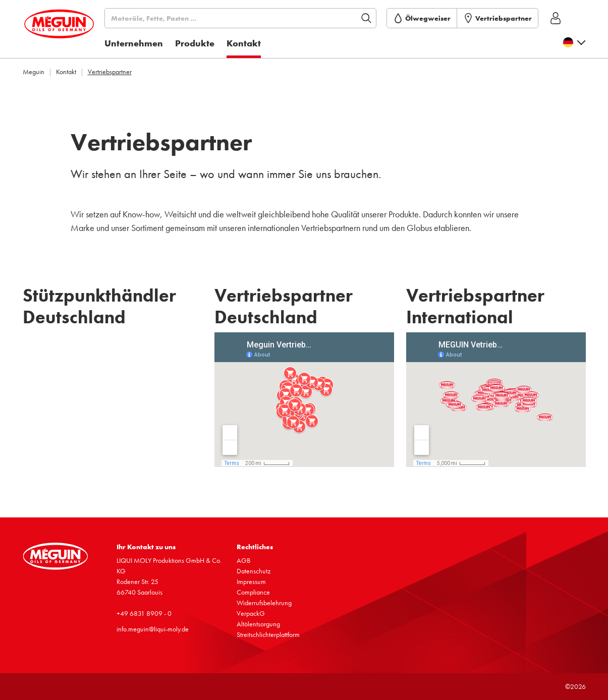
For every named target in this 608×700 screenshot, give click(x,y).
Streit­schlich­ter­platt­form (268, 634)
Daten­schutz (254, 571)
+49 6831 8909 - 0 (144, 613)
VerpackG (251, 613)
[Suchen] (251, 18)
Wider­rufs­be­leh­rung (264, 603)
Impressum (251, 581)
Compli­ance (253, 592)
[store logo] (69, 32)
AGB (243, 560)
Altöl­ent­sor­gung (258, 624)
